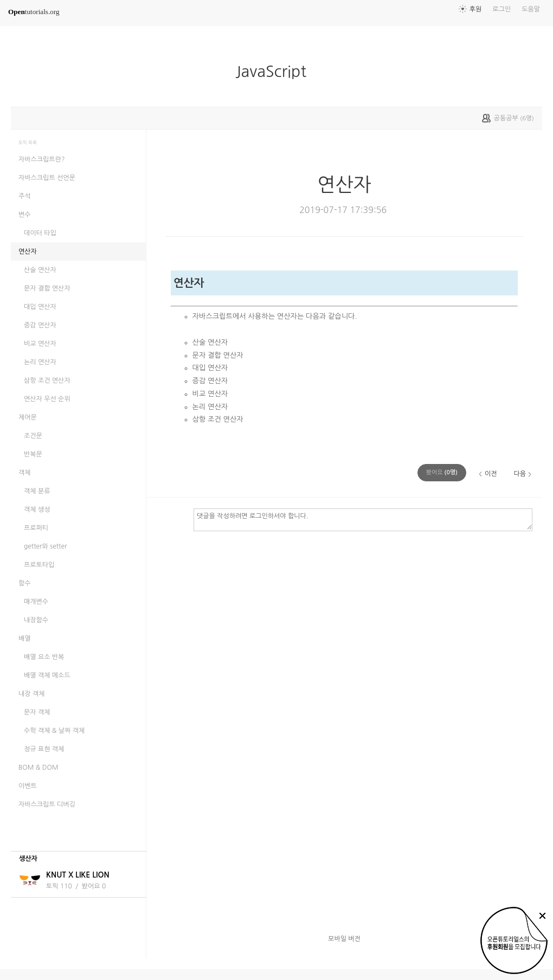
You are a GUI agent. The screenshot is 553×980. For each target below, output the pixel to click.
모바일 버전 (344, 939)
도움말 (531, 9)
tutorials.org (34, 12)
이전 (491, 474)
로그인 (501, 9)
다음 (520, 474)
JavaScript (275, 72)
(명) (442, 472)
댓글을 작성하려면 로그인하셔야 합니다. (363, 519)
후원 (476, 9)
